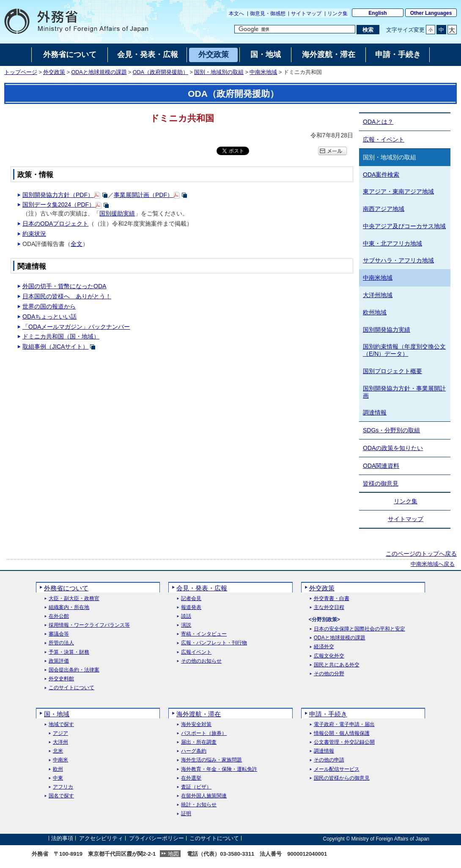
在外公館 (59, 616)
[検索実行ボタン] (368, 30)
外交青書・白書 (332, 599)
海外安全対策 (196, 725)
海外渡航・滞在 (199, 714)
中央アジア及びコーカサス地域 (404, 226)
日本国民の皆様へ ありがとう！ (67, 296)
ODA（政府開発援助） (161, 72)
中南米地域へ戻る (433, 564)
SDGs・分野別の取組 (391, 430)
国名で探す (61, 796)
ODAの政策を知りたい (393, 448)
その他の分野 (329, 674)
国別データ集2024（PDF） (59, 205)
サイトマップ (306, 14)
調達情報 (375, 412)
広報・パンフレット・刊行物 (214, 643)
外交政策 (54, 72)
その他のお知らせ (201, 661)
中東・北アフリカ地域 (392, 243)
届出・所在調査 (199, 742)
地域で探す (61, 725)
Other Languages (431, 13)
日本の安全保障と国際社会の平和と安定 (359, 629)
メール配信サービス (337, 769)
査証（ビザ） (196, 787)
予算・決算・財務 (69, 652)
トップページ (21, 72)
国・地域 (57, 714)
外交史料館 (61, 679)
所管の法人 (61, 643)
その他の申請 (329, 760)
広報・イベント (384, 139)
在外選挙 (191, 778)
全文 (77, 244)
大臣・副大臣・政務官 (74, 599)
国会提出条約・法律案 (74, 670)
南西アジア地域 (384, 209)
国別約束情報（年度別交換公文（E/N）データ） (404, 350)
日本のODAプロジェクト (55, 224)
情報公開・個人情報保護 (342, 733)
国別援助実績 (117, 213)
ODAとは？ (378, 122)
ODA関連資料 (381, 466)
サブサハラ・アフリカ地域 (398, 260)
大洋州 (60, 742)
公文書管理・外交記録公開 (344, 742)
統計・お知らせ (199, 805)
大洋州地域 (378, 295)
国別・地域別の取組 (219, 72)
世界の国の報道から (49, 306)
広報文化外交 (329, 656)
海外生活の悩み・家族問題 (211, 760)
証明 (186, 814)
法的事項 (62, 839)
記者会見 (191, 599)
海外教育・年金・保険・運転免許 (219, 769)
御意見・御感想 (268, 14)
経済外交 (324, 647)
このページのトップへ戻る (421, 554)
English (377, 13)
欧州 (58, 769)
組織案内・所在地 (69, 607)
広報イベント (196, 652)
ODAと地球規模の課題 (99, 72)
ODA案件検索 (381, 175)
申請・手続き (328, 714)
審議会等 (59, 634)
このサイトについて (71, 688)
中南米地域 (263, 72)
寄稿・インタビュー (204, 634)
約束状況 (34, 234)
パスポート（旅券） (204, 733)
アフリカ (63, 787)
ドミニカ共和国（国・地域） (61, 336)
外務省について (66, 588)
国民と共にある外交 (337, 665)
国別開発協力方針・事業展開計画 (404, 392)
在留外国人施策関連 (204, 796)
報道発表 (191, 607)
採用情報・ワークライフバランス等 (89, 625)
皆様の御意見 (381, 483)
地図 (173, 854)
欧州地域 (375, 312)
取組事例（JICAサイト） (55, 347)
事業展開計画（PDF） (143, 195)
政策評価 (59, 661)
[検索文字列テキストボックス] (295, 29)
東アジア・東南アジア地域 (398, 191)
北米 (58, 751)
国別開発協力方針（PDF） (58, 195)
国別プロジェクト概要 (392, 371)
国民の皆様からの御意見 (342, 778)
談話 (186, 616)
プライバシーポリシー (156, 839)
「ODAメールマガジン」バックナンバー (76, 327)
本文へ (236, 14)
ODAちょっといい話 (49, 317)
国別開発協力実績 (387, 330)
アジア (60, 733)
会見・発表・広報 (202, 588)
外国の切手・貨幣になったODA (64, 286)
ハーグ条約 (194, 751)
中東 (58, 778)
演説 (186, 625)
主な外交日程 (329, 607)
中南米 (60, 760)
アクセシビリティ (101, 839)
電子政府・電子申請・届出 (344, 725)
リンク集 (338, 14)
